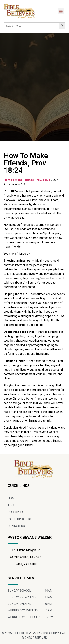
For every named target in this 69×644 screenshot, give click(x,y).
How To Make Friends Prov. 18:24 (27, 180)
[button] (61, 11)
